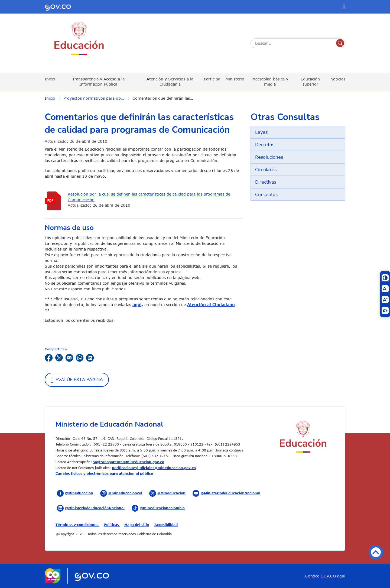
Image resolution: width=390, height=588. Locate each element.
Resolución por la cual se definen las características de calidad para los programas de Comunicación (149, 197)
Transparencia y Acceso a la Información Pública (98, 81)
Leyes (261, 132)
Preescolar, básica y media (270, 81)
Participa (212, 79)
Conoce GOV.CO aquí (325, 576)
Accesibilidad (166, 525)
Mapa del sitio (137, 525)
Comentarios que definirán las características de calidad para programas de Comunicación (166, 98)
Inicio (50, 79)
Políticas (112, 525)
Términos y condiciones (77, 525)
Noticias (338, 79)
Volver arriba (376, 552)
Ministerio (235, 79)
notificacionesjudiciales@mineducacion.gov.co (154, 468)
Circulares (266, 170)
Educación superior (310, 81)
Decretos (265, 145)
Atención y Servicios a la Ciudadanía (170, 81)
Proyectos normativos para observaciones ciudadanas (97, 98)
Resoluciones (269, 157)
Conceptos (266, 194)
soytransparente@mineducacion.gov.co (129, 462)
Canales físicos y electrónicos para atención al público (104, 473)
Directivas (266, 182)
